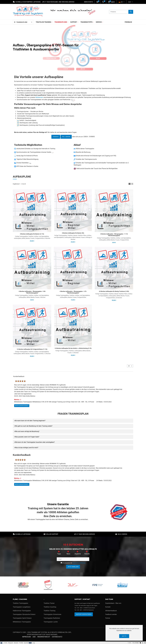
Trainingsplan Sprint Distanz (22, 618)
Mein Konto (89, 2)
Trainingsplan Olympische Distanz (24, 614)
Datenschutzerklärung (79, 563)
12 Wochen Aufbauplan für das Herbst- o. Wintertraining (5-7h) (73, 348)
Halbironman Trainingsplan (22, 611)
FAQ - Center (66, 137)
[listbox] (130, 366)
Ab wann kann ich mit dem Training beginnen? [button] (30, 421)
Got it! (124, 636)
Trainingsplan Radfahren (52, 618)
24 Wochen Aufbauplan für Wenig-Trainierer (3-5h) (114, 291)
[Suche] (131, 12)
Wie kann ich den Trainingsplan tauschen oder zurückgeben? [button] (35, 442)
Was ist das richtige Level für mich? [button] (27, 448)
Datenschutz (57, 637)
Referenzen (39, 97)
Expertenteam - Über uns (113, 603)
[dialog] (124, 633)
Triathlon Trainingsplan (20, 603)
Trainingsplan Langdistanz (22, 607)
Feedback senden (111, 614)
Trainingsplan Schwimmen (52, 614)
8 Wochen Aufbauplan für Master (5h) (73, 233)
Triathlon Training (49, 611)
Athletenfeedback (111, 611)
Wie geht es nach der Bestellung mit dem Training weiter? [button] (34, 426)
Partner (108, 618)
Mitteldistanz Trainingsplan (22, 622)
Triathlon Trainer (49, 603)
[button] (97, 2)
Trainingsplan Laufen (51, 622)
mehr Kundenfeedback (22, 406)
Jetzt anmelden (73, 567)
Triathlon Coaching (50, 607)
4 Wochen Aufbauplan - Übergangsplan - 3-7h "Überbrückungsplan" (73, 292)
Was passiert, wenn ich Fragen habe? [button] (27, 437)
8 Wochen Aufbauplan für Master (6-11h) (32, 234)
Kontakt (56, 137)
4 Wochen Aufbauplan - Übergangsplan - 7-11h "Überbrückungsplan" (114, 235)
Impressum (26, 637)
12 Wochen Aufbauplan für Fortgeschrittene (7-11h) (32, 349)
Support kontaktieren (84, 614)
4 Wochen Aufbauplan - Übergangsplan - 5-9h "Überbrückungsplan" (32, 292)
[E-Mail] (73, 559)
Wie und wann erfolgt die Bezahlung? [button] (27, 431)
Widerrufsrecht (44, 637)
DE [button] (121, 2)
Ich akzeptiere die (73, 563)
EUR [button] (130, 2)
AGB (34, 637)
